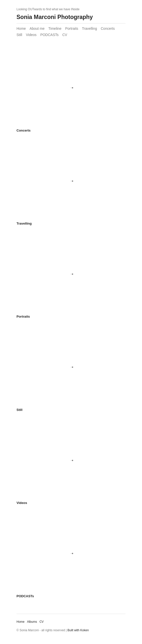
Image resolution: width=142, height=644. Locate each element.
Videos (31, 35)
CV (65, 35)
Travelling (89, 29)
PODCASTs (49, 35)
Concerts (108, 29)
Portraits (72, 29)
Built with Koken (78, 630)
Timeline (55, 29)
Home (21, 29)
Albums (32, 622)
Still (19, 35)
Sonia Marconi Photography (55, 17)
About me (37, 29)
